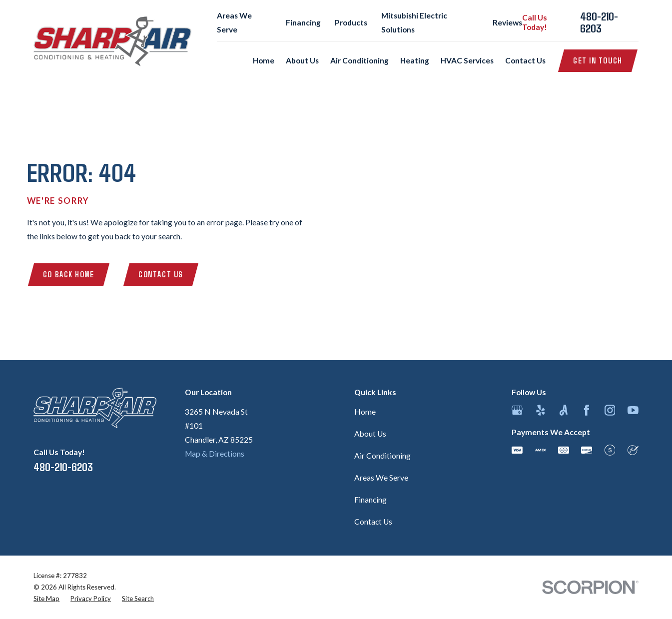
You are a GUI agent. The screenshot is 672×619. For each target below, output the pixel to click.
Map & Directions (215, 454)
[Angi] (564, 410)
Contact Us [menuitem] (525, 60)
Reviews (507, 22)
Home (365, 412)
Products (351, 22)
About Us (370, 434)
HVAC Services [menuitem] (467, 60)
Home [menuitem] (264, 60)
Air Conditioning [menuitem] (359, 60)
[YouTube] (633, 410)
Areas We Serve (381, 478)
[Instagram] (610, 410)
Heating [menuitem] (415, 60)
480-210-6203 (599, 22)
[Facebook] (587, 410)
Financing (303, 22)
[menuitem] (46, 599)
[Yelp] (541, 410)
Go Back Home (69, 274)
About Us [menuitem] (302, 60)
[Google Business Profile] (517, 410)
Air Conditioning (382, 456)
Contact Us (161, 274)
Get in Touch (598, 60)
